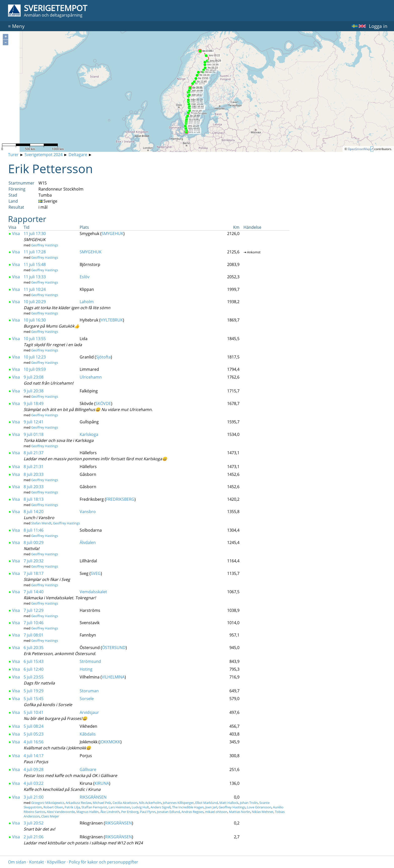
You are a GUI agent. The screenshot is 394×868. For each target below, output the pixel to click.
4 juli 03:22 (34, 783)
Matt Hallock (229, 803)
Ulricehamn (91, 377)
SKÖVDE (103, 403)
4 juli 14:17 (34, 756)
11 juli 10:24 (35, 289)
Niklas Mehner (263, 812)
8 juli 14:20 (34, 512)
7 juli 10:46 (34, 623)
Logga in (378, 26)
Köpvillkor (56, 862)
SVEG (96, 573)
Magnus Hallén (88, 812)
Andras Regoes (192, 812)
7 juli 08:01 (34, 635)
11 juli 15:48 (35, 264)
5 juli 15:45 (34, 699)
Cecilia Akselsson (125, 803)
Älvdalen (88, 542)
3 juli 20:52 (34, 823)
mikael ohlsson (216, 812)
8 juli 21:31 (34, 467)
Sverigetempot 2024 (44, 155)
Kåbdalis (88, 734)
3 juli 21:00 (34, 797)
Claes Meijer (50, 816)
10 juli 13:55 (35, 339)
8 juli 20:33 (34, 474)
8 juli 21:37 (34, 453)
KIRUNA (102, 783)
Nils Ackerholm (150, 803)
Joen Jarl (211, 807)
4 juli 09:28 (34, 769)
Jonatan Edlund (168, 812)
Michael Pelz (102, 803)
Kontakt (37, 862)
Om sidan (17, 862)
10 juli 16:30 (35, 320)
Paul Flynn (148, 812)
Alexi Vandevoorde (61, 812)
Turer (13, 155)
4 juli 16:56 (34, 742)
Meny (16, 26)
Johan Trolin (249, 803)
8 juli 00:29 (34, 542)
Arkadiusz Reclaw (78, 803)
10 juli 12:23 (35, 357)
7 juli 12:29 (34, 610)
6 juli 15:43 (34, 661)
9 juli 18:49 (34, 403)
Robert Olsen (53, 807)
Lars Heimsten (119, 807)
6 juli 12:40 (34, 669)
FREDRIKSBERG (120, 499)
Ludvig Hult (140, 807)
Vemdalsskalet (93, 592)
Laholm (87, 302)
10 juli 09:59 (35, 369)
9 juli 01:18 (34, 434)
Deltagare (78, 155)
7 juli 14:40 (34, 592)
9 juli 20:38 (34, 391)
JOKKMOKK (110, 742)
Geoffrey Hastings (45, 245)
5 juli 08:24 (34, 726)
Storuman (89, 691)
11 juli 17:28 (35, 252)
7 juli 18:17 (34, 573)
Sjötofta (103, 357)
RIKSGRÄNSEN (93, 797)
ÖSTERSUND (114, 648)
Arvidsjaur (89, 712)
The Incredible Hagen (188, 807)
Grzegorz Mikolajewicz (48, 803)
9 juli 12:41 (34, 422)
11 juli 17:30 (35, 234)
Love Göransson (259, 807)
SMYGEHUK (112, 234)
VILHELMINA (113, 677)
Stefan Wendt (41, 523)
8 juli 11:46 (34, 530)
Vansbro (88, 512)
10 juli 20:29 (35, 302)
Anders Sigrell (161, 807)
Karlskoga (89, 434)
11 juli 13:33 (35, 277)
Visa (14, 234)
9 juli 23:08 (34, 377)
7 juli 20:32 (34, 561)
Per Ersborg (130, 812)
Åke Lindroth (110, 812)
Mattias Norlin (240, 812)
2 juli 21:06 (34, 837)
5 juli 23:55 (34, 677)
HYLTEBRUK (112, 320)
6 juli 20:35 (34, 648)
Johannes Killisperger (178, 803)
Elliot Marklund (207, 803)
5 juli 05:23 (34, 734)
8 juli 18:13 (34, 499)
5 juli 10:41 (34, 712)
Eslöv (85, 277)
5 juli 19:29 (34, 691)
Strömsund (90, 661)
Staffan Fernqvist (94, 807)
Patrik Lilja (72, 807)
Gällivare (88, 769)
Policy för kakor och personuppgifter (104, 862)
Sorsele (87, 699)
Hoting (86, 669)
